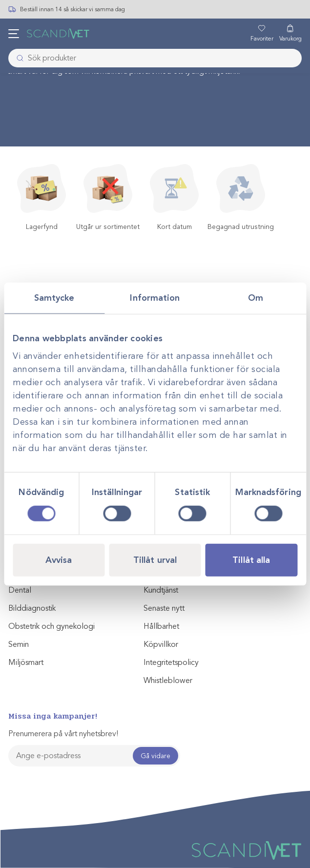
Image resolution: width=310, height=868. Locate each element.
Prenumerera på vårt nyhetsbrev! (63, 734)
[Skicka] (17, 58)
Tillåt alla (251, 559)
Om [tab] (256, 298)
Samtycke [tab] (54, 298)
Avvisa (59, 559)
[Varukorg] (290, 34)
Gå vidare (155, 756)
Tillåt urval (155, 559)
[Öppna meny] (14, 34)
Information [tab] (155, 298)
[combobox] (155, 58)
